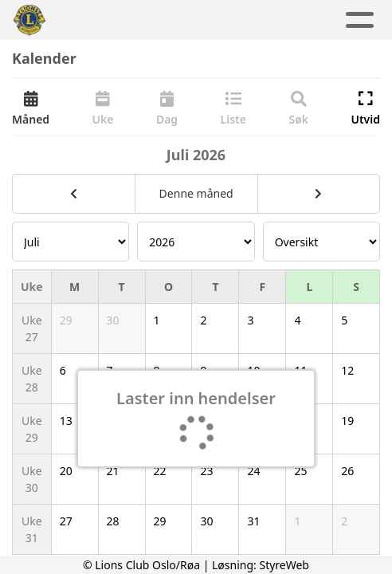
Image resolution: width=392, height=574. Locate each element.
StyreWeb (284, 565)
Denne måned (196, 193)
